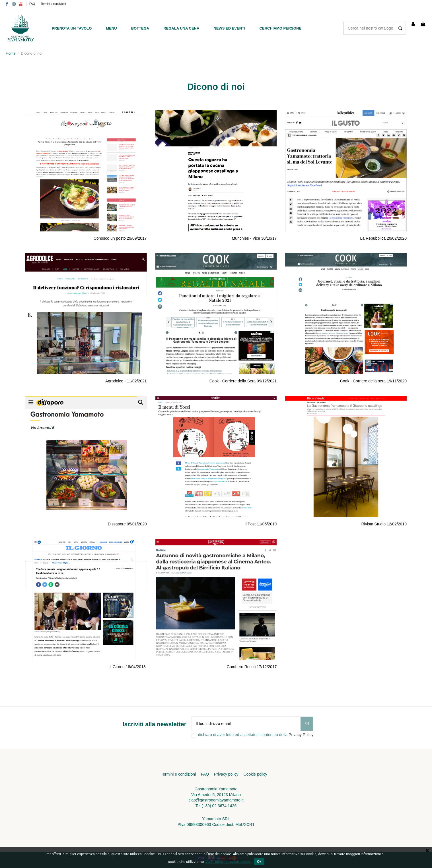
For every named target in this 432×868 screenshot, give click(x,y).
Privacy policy (226, 774)
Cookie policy (255, 774)
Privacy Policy (301, 735)
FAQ (33, 4)
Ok (259, 862)
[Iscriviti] (307, 724)
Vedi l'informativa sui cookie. (228, 862)
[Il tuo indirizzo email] (246, 724)
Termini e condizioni (54, 4)
